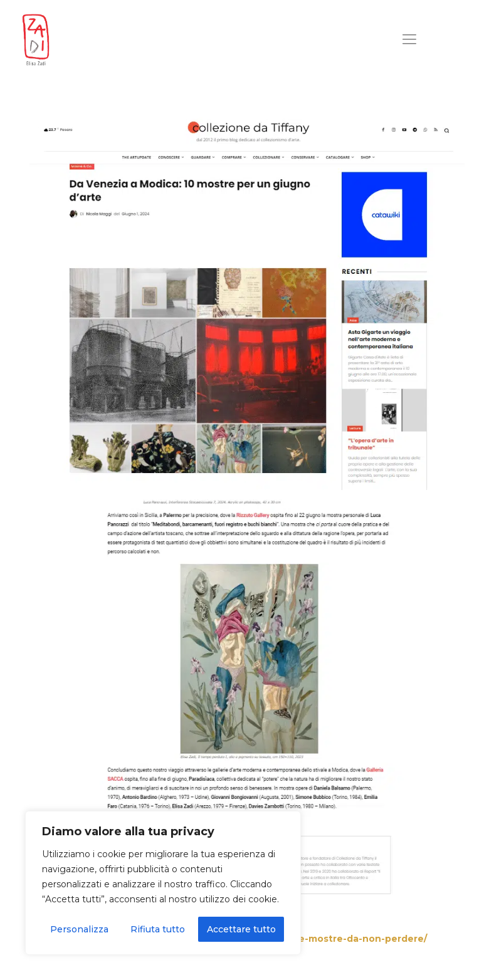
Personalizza (79, 929)
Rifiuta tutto (158, 929)
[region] (163, 883)
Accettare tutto (241, 929)
